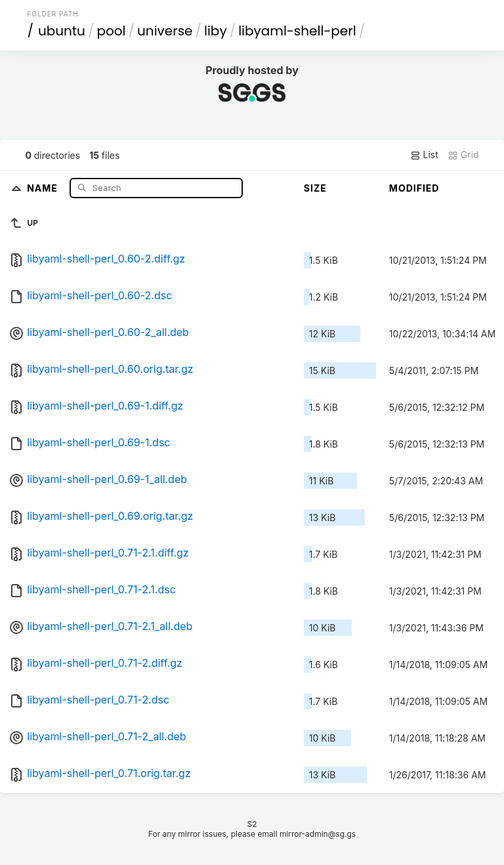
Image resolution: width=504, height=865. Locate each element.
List (424, 155)
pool (111, 31)
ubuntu (62, 31)
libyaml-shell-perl (297, 31)
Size (315, 188)
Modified (414, 188)
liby (216, 31)
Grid (463, 155)
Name (44, 187)
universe (165, 31)
